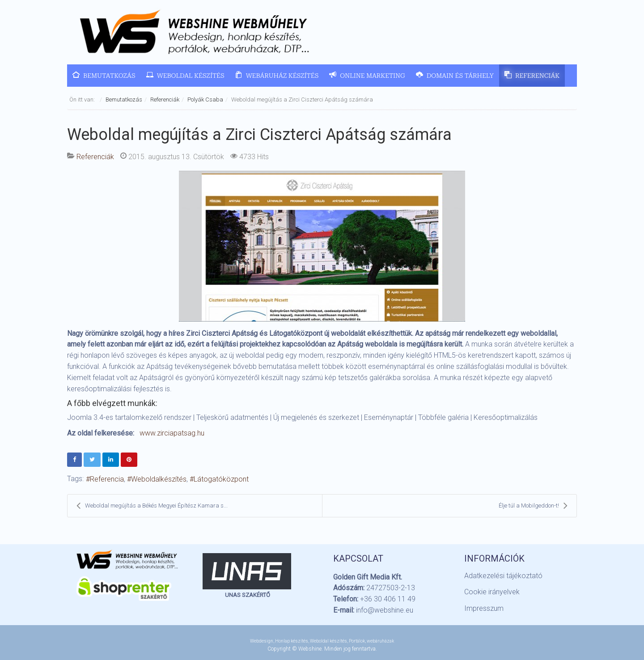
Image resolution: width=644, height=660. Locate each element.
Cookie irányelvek (492, 592)
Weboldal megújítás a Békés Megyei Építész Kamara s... (152, 506)
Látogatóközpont (221, 479)
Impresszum (484, 608)
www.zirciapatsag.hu (172, 433)
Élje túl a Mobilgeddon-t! (533, 506)
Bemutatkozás (124, 99)
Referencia (107, 479)
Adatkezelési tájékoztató (503, 576)
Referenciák (165, 99)
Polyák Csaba (205, 99)
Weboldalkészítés (159, 479)
